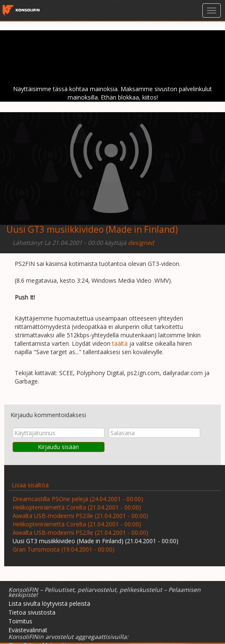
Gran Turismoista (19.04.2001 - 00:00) (64, 549)
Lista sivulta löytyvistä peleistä (49, 603)
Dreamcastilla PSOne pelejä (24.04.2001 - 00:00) (78, 499)
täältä (120, 343)
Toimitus (20, 621)
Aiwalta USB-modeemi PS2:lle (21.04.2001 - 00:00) (80, 516)
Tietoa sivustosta (32, 612)
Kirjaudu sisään (58, 447)
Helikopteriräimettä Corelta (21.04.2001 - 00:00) (77, 507)
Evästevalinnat (28, 630)
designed (141, 243)
